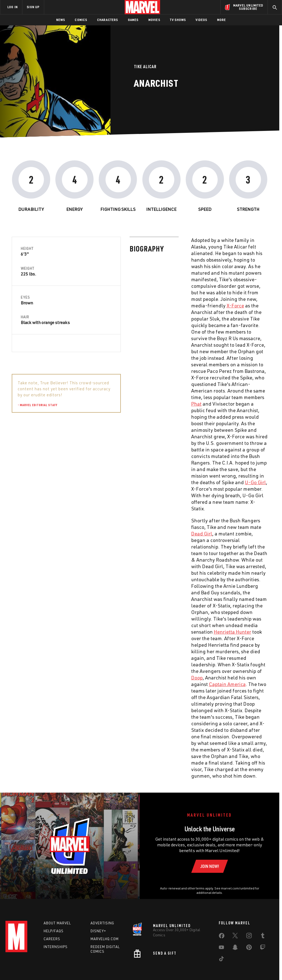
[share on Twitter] (235, 937)
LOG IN (13, 7)
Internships (56, 947)
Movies (154, 20)
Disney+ (98, 931)
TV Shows (178, 20)
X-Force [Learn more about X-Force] (117, 305)
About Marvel (57, 923)
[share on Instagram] (249, 937)
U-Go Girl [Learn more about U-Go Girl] (137, 482)
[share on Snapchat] (235, 948)
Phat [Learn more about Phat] (78, 404)
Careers (52, 939)
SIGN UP (33, 7)
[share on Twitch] (263, 948)
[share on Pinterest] (249, 948)
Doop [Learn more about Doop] (79, 678)
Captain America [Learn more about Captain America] (109, 684)
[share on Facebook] (222, 937)
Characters (108, 20)
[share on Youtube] (221, 948)
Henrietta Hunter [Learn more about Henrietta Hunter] (114, 632)
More (222, 20)
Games (133, 20)
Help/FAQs (54, 931)
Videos (201, 20)
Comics (81, 20)
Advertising (102, 923)
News (61, 20)
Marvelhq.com (105, 939)
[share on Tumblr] (263, 937)
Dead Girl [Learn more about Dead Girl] (84, 534)
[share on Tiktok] (221, 960)
